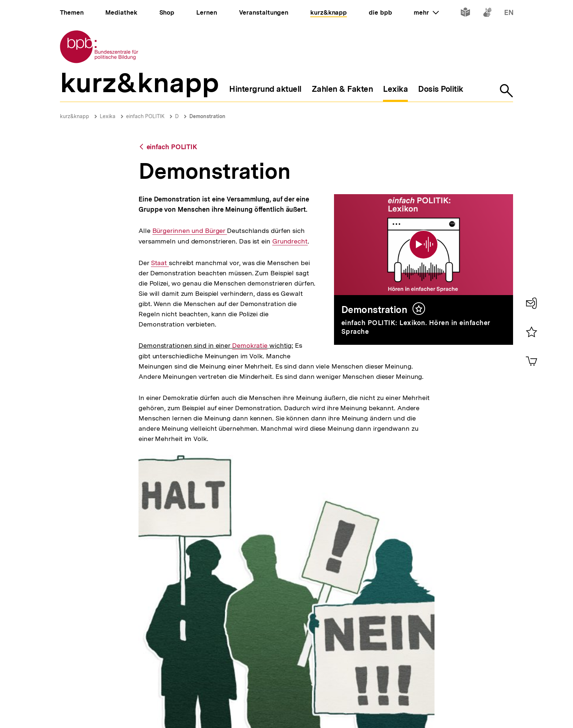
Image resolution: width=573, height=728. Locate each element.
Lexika (108, 116)
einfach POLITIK (145, 116)
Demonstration (207, 116)
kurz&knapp (75, 116)
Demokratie (250, 346)
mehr (426, 12)
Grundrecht (290, 241)
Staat (160, 263)
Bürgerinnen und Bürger (190, 231)
